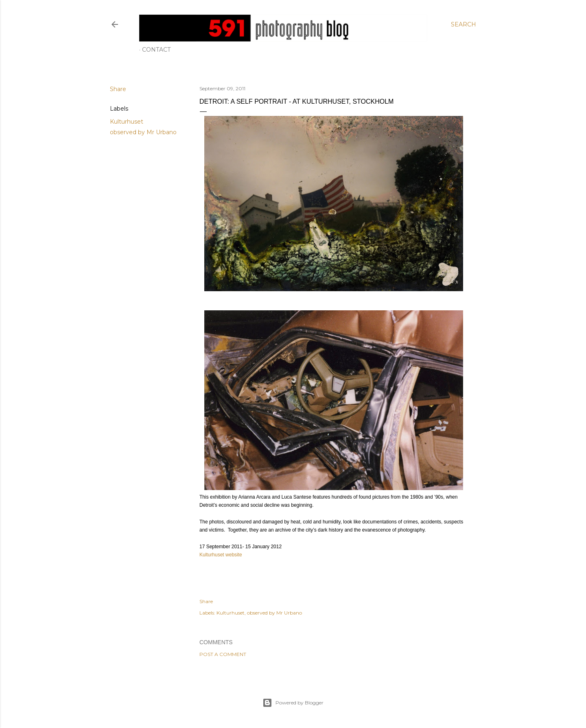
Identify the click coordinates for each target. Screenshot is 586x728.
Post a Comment (223, 654)
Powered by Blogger (293, 703)
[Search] (464, 24)
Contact (156, 50)
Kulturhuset (127, 122)
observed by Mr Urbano (143, 132)
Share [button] (118, 89)
